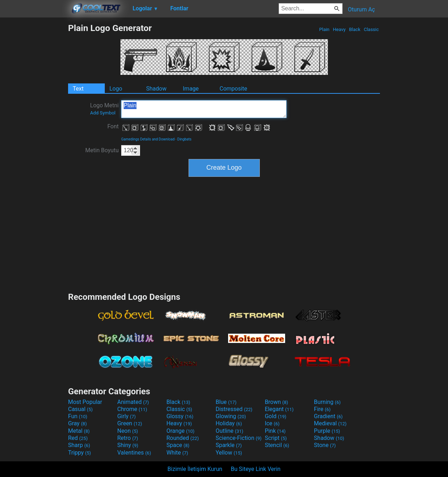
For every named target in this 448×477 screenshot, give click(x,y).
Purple (327, 431)
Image (191, 89)
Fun (78, 416)
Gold (276, 416)
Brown (276, 402)
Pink (275, 431)
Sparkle (229, 445)
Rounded (183, 438)
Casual (80, 409)
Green (130, 423)
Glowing (231, 416)
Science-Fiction (239, 438)
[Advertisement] (34, 130)
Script (276, 438)
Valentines (134, 453)
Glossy (180, 416)
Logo (116, 89)
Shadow (156, 89)
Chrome (132, 409)
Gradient (328, 416)
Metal (79, 431)
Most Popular (85, 402)
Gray (77, 423)
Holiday (229, 423)
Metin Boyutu (102, 150)
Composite (233, 89)
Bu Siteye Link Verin (256, 469)
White (177, 453)
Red (78, 438)
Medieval (330, 423)
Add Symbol (103, 113)
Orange (181, 431)
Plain (324, 29)
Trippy (79, 453)
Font (113, 126)
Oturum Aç (361, 9)
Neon (128, 431)
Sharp (79, 445)
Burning (327, 402)
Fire (322, 409)
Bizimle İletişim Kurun (195, 469)
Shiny (128, 445)
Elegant (279, 409)
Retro (128, 438)
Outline (230, 431)
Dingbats (185, 139)
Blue (226, 402)
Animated (133, 402)
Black (355, 29)
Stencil (277, 445)
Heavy (339, 29)
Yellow (229, 453)
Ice (272, 423)
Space (178, 445)
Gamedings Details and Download (148, 139)
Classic (371, 29)
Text (78, 89)
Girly (127, 416)
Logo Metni (104, 109)
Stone (325, 445)
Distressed (234, 409)
